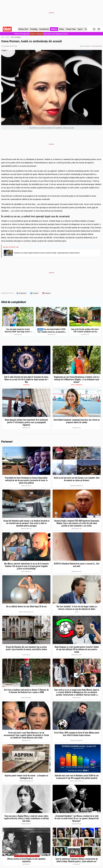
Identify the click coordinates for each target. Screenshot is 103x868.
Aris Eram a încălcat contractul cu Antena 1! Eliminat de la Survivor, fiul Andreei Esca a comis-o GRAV (26, 691)
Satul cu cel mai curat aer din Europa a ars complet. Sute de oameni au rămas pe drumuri (77, 479)
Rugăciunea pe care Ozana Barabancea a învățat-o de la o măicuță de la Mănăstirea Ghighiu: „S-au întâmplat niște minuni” (77, 379)
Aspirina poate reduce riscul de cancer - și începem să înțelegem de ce (26, 777)
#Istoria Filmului (77, 856)
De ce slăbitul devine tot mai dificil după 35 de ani (26, 607)
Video (62, 29)
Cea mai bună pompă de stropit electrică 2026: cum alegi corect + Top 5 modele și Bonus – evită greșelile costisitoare (18, 330)
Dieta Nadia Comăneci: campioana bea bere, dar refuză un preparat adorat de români (77, 421)
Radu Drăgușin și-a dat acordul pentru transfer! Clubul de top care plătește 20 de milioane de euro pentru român (77, 649)
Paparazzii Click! (62, 34)
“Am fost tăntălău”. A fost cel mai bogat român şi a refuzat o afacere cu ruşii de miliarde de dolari (77, 608)
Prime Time (71, 29)
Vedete (54, 29)
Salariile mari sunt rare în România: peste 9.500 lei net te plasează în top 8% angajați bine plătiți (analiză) (77, 777)
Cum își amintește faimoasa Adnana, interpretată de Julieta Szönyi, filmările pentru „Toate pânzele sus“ (77, 860)
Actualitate (44, 29)
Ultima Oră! (23, 29)
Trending (34, 29)
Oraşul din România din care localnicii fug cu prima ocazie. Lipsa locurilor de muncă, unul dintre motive (26, 648)
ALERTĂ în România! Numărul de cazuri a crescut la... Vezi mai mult (77, 565)
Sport (80, 29)
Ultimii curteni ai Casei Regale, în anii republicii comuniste (26, 860)
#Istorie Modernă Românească (27, 856)
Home (3, 37)
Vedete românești (36, 34)
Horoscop (26, 385)
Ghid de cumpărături (14, 302)
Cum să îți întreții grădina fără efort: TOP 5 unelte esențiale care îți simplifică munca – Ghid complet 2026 (85, 330)
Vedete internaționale (22, 34)
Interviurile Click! (49, 34)
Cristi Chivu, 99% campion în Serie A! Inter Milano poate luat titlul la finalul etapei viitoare (77, 734)
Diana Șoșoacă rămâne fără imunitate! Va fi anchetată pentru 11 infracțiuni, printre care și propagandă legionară (26, 422)
